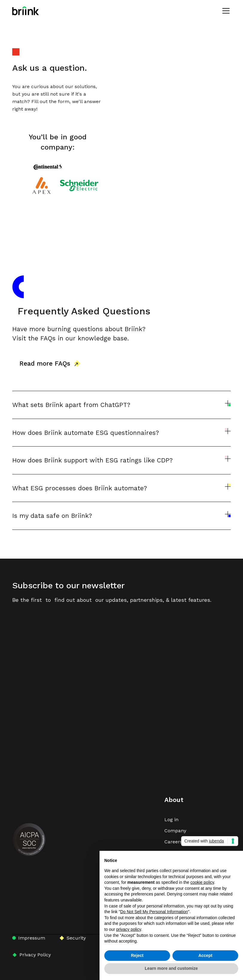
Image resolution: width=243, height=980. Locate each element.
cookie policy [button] (202, 882)
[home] (26, 11)
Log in (171, 820)
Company (175, 831)
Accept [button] (205, 955)
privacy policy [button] (129, 929)
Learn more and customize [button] (171, 968)
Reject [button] (137, 955)
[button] (225, 11)
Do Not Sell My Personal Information (154, 912)
